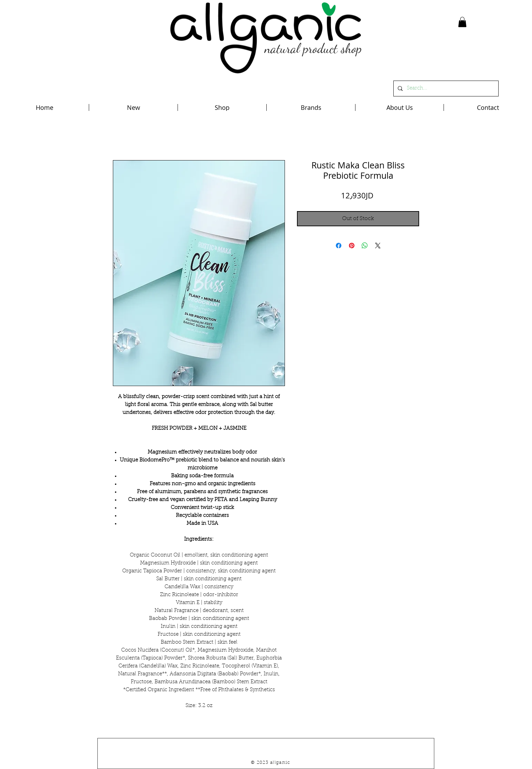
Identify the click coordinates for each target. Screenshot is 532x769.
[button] (462, 22)
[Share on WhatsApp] (365, 246)
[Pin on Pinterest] (352, 246)
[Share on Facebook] (339, 246)
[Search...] (445, 89)
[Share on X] (378, 246)
